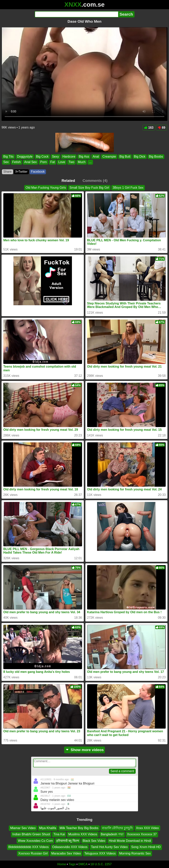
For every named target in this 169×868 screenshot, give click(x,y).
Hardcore (69, 157)
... (90, 162)
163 (149, 128)
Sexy (56, 157)
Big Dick (140, 157)
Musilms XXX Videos (83, 834)
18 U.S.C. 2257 (101, 864)
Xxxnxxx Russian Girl (33, 853)
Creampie (109, 157)
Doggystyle (25, 157)
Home (62, 864)
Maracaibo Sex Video (66, 853)
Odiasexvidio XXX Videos (70, 847)
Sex (6, 162)
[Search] (77, 14)
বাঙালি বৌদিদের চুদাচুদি (117, 828)
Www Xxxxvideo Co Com (35, 841)
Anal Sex (30, 162)
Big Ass (84, 157)
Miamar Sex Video (23, 828)
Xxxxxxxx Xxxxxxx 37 (142, 834)
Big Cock (42, 157)
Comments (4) (95, 181)
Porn (43, 162)
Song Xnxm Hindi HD (146, 847)
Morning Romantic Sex (135, 853)
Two (71, 162)
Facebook (38, 172)
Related (68, 181)
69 (161, 128)
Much (82, 162)
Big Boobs (156, 157)
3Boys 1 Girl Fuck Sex (128, 188)
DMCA (83, 864)
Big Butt (125, 157)
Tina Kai (59, 834)
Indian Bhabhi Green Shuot (31, 834)
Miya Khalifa (48, 828)
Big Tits (8, 157)
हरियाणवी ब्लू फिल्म (68, 841)
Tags (72, 864)
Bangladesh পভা (112, 834)
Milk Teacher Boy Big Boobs (79, 828)
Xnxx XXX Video (147, 828)
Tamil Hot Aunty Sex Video (109, 847)
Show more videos (84, 750)
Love (62, 162)
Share (8, 172)
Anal (96, 157)
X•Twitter (21, 172)
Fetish (17, 162)
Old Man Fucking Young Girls (46, 188)
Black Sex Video (94, 841)
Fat (53, 162)
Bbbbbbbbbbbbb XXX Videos (29, 847)
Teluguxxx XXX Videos (100, 853)
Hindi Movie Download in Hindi (130, 841)
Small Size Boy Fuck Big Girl (89, 188)
